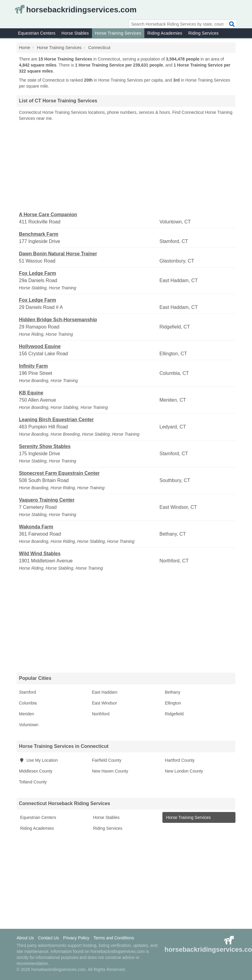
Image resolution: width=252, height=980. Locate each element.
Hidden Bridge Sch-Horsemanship (58, 320)
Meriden (27, 714)
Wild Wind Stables (40, 554)
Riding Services (203, 33)
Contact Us (48, 938)
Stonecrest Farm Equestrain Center (59, 473)
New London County (184, 771)
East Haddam (105, 692)
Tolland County (33, 782)
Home (25, 48)
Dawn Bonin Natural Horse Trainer (58, 254)
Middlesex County (36, 771)
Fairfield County (107, 760)
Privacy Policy (76, 938)
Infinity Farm (33, 366)
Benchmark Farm (39, 234)
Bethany (172, 692)
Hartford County (180, 760)
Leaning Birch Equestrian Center (56, 420)
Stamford (28, 692)
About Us (25, 938)
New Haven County (110, 771)
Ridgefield (174, 714)
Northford (101, 714)
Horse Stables (75, 33)
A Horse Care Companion (48, 215)
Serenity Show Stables (45, 446)
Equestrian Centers (37, 33)
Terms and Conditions (114, 938)
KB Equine (31, 393)
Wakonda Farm (36, 527)
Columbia (28, 703)
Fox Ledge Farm (38, 273)
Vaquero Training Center (47, 500)
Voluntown (29, 725)
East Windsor (104, 703)
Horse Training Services (118, 33)
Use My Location (38, 760)
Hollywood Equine (40, 346)
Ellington (173, 703)
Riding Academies (165, 33)
